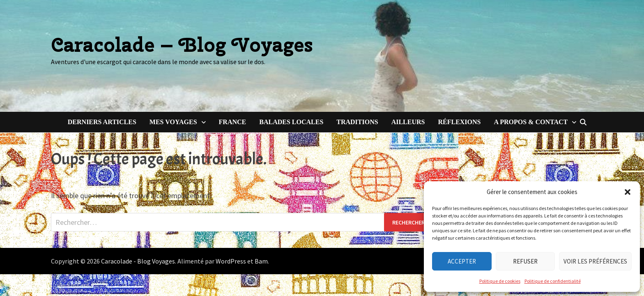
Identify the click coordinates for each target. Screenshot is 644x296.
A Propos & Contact (531, 122)
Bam (261, 261)
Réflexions (459, 122)
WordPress (231, 261)
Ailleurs (408, 122)
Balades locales (291, 122)
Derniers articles (102, 122)
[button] (628, 192)
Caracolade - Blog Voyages (138, 261)
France (233, 122)
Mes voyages (173, 122)
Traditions (357, 122)
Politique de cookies (500, 281)
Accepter (462, 261)
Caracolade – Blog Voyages (182, 45)
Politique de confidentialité (553, 281)
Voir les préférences (595, 261)
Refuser (525, 261)
